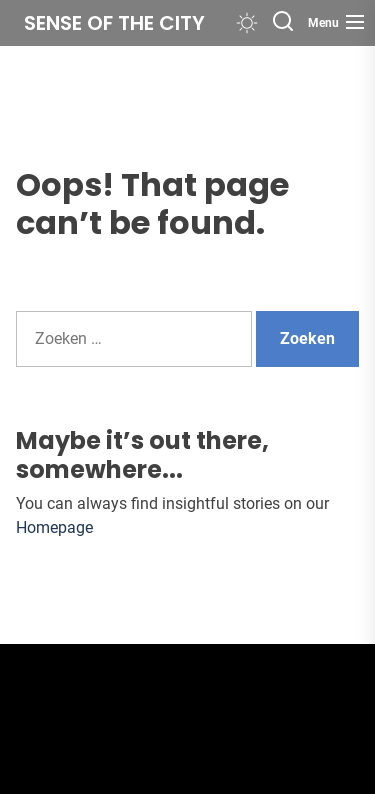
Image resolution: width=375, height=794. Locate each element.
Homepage (54, 527)
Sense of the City (114, 23)
